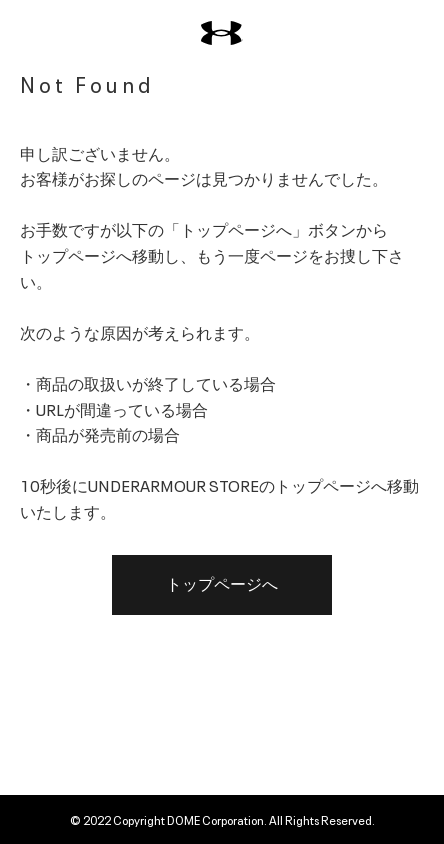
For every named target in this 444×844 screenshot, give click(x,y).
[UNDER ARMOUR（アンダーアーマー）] (222, 33)
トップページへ (222, 584)
